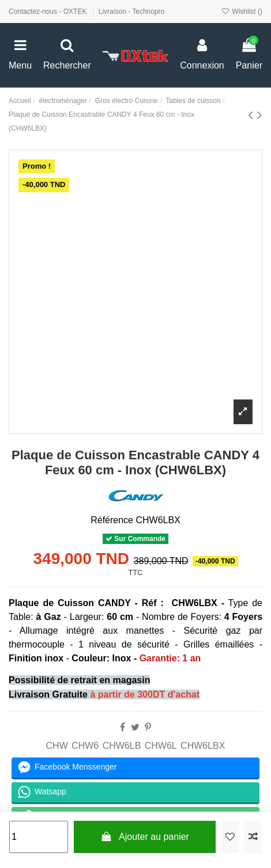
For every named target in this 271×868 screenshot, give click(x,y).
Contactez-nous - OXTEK (49, 12)
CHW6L (161, 746)
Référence (112, 520)
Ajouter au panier (145, 837)
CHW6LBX (203, 746)
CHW (57, 746)
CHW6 (85, 746)
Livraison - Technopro (132, 12)
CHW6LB (122, 746)
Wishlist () (242, 12)
